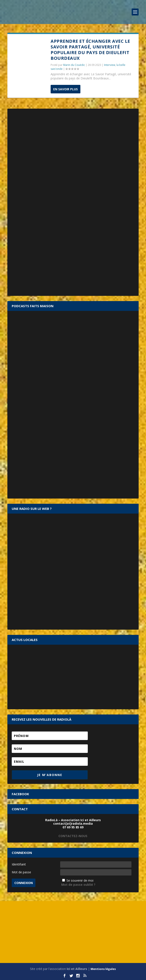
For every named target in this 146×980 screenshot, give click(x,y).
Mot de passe (21, 872)
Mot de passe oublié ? (78, 885)
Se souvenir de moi (80, 880)
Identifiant (19, 864)
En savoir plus (66, 89)
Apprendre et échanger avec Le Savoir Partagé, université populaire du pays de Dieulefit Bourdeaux (90, 50)
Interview (110, 65)
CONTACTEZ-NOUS (73, 836)
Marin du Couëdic (74, 65)
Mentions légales (103, 969)
